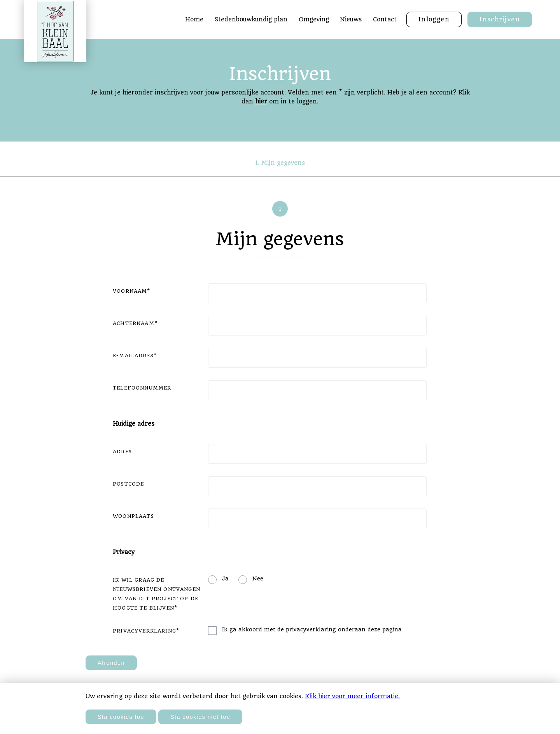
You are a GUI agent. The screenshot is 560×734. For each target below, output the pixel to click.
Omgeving (314, 19)
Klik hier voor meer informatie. (352, 696)
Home (194, 19)
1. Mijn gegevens (280, 163)
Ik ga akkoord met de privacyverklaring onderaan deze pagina (312, 629)
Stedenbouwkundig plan (251, 19)
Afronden (111, 663)
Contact (385, 19)
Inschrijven (500, 19)
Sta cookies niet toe (200, 717)
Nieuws (351, 19)
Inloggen (434, 19)
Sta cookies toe (121, 717)
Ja (225, 578)
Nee (258, 578)
